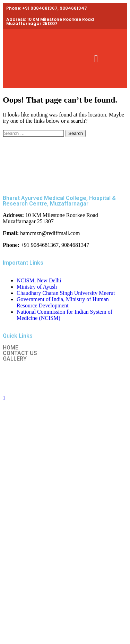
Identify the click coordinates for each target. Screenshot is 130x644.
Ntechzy (75, 378)
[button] (96, 59)
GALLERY (15, 359)
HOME (11, 348)
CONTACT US (20, 353)
